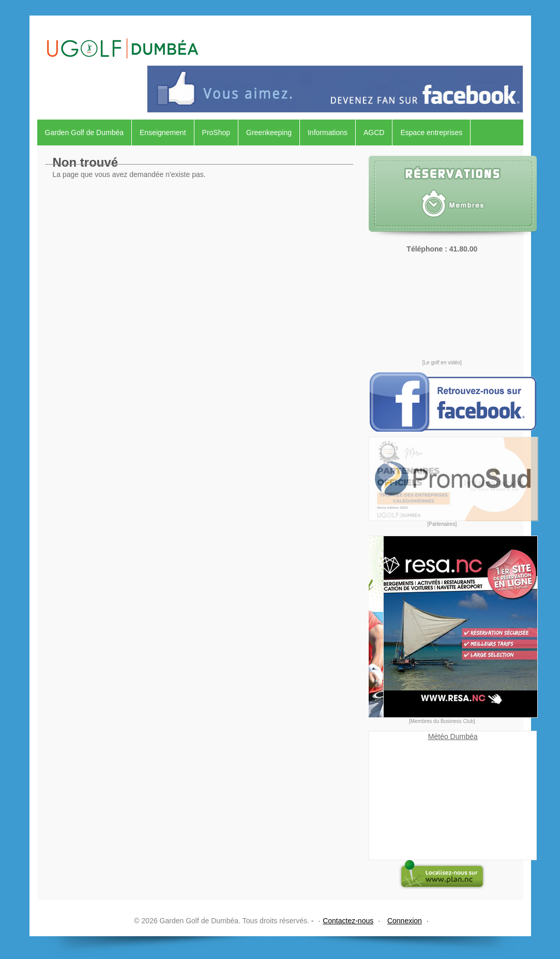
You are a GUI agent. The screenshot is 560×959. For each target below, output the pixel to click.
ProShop (216, 132)
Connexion (405, 921)
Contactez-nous (348, 921)
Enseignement (163, 132)
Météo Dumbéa (453, 736)
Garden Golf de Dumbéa (85, 132)
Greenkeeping (269, 132)
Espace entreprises (431, 132)
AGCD (374, 132)
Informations (328, 132)
